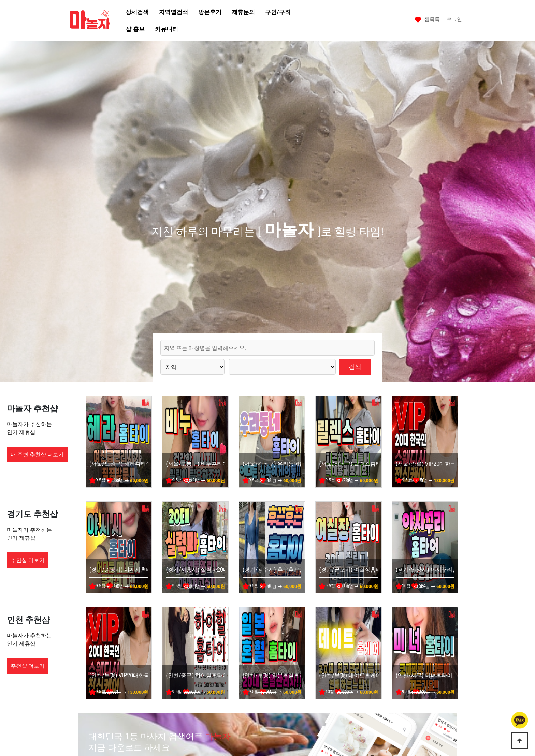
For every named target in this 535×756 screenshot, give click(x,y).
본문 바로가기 (0, 0)
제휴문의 (243, 12)
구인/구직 (278, 12)
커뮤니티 (167, 29)
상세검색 (137, 12)
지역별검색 (173, 12)
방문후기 (210, 12)
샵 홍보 (135, 29)
